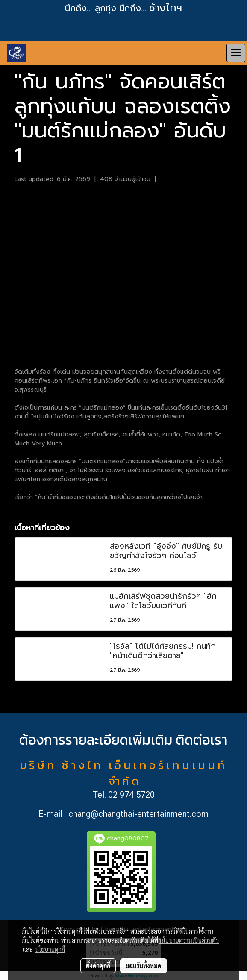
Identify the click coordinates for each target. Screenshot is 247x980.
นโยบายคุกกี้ (50, 949)
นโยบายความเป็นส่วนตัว (189, 940)
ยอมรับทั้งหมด (144, 965)
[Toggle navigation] (236, 53)
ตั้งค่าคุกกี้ (98, 965)
